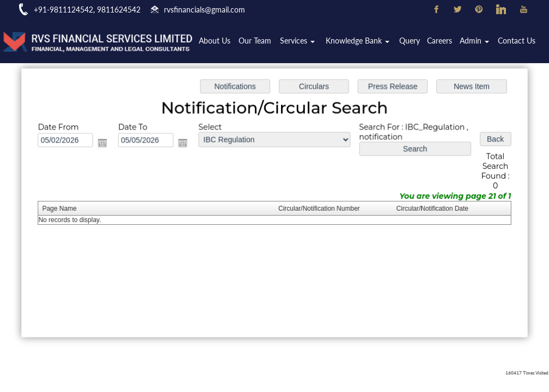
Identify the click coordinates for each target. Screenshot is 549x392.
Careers (442, 42)
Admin (476, 42)
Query (412, 42)
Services (303, 42)
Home (189, 42)
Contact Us (517, 42)
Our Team (261, 42)
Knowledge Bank (361, 42)
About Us (222, 42)
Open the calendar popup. (106, 144)
